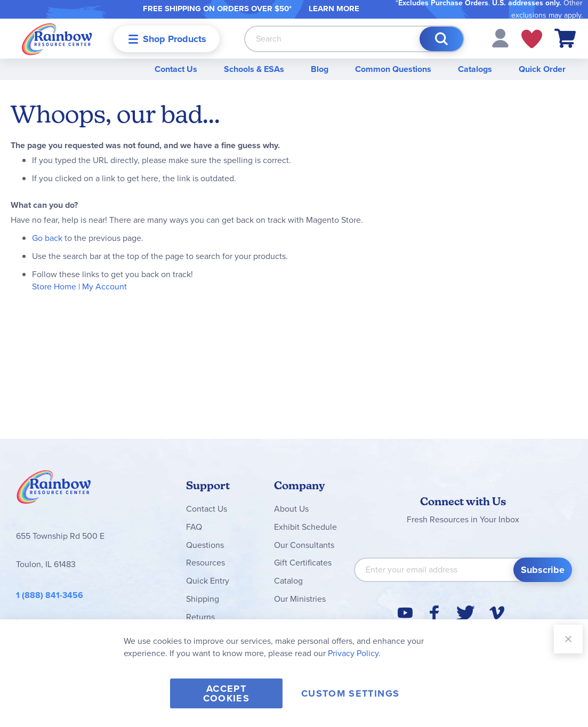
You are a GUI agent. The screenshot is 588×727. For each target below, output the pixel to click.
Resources (206, 563)
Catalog (288, 581)
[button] (500, 38)
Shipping (203, 599)
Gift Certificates (303, 563)
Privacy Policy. (354, 653)
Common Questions (393, 69)
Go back (47, 238)
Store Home (54, 286)
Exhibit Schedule (305, 527)
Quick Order (542, 69)
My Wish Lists (532, 39)
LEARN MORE (334, 9)
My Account (104, 286)
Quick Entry (208, 581)
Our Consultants (304, 545)
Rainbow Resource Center (54, 490)
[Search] (441, 39)
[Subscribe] (543, 570)
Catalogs (475, 69)
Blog (320, 69)
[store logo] (57, 39)
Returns (200, 617)
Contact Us (176, 69)
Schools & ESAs (254, 69)
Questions (205, 545)
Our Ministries (300, 599)
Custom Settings (350, 693)
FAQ (194, 527)
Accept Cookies (226, 693)
